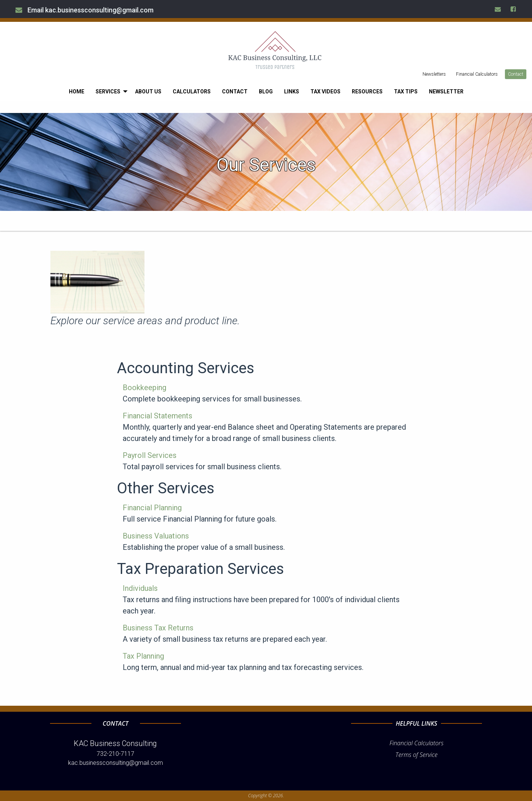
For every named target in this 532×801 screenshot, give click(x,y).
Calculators (192, 92)
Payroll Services (150, 455)
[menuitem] (77, 92)
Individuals (140, 588)
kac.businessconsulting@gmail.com (116, 763)
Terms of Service (416, 755)
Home (77, 92)
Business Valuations (156, 536)
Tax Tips (406, 92)
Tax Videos (325, 92)
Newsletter (446, 92)
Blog (266, 92)
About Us (148, 92)
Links (292, 92)
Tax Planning (143, 656)
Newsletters (434, 74)
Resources (367, 92)
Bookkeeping (144, 388)
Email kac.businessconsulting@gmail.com (84, 10)
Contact (516, 74)
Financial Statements (157, 416)
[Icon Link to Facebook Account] (514, 9)
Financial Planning (152, 508)
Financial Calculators (477, 74)
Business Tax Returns (158, 628)
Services (108, 92)
